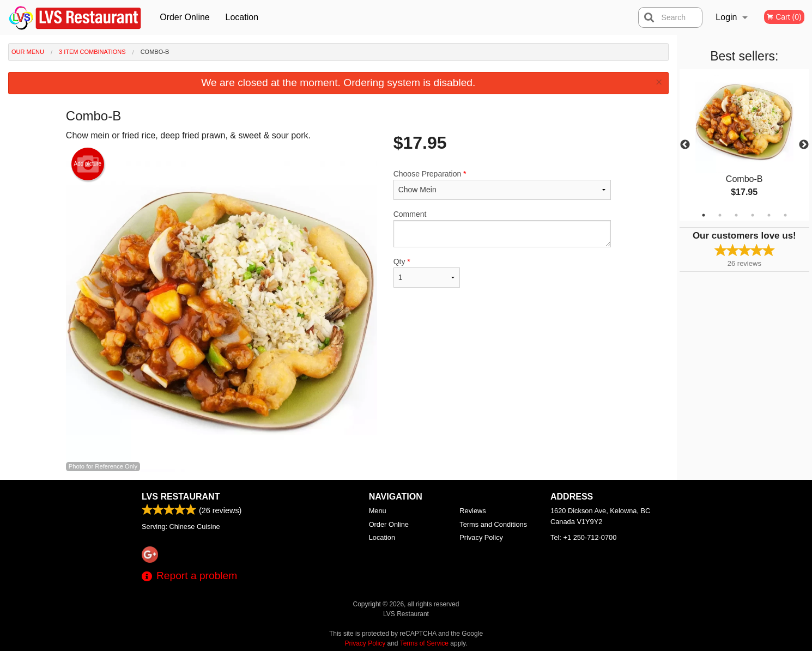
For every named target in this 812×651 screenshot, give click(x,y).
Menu (378, 511)
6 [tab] (785, 215)
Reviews (472, 511)
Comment (502, 229)
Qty (427, 272)
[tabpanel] (744, 145)
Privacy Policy (481, 537)
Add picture (88, 164)
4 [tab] (753, 215)
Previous (685, 145)
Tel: (583, 537)
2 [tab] (720, 215)
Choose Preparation (502, 185)
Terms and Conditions (493, 524)
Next (804, 145)
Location (242, 17)
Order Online (185, 17)
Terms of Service (424, 643)
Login (726, 17)
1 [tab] (704, 215)
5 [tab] (769, 215)
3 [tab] (736, 215)
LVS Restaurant (181, 497)
